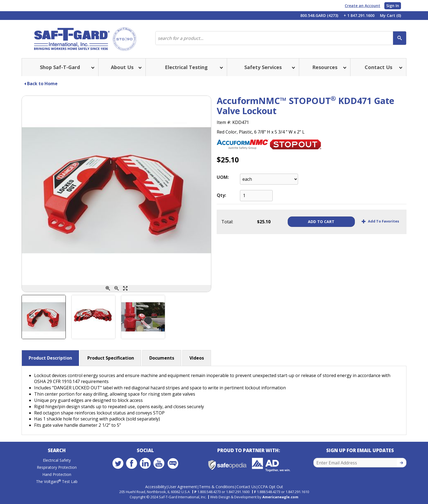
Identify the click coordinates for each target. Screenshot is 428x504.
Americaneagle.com (280, 497)
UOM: (223, 177)
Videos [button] (197, 358)
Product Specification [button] (111, 358)
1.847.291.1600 (238, 492)
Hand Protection (57, 474)
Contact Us (246, 487)
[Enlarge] (125, 288)
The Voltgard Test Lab (57, 481)
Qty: (221, 195)
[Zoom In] (108, 288)
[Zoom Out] (117, 288)
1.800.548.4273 (209, 492)
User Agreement (183, 487)
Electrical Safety (57, 460)
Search (57, 450)
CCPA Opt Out (271, 487)
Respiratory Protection (57, 467)
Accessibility (156, 487)
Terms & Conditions (217, 487)
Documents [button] (162, 358)
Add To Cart (321, 222)
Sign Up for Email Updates (360, 450)
